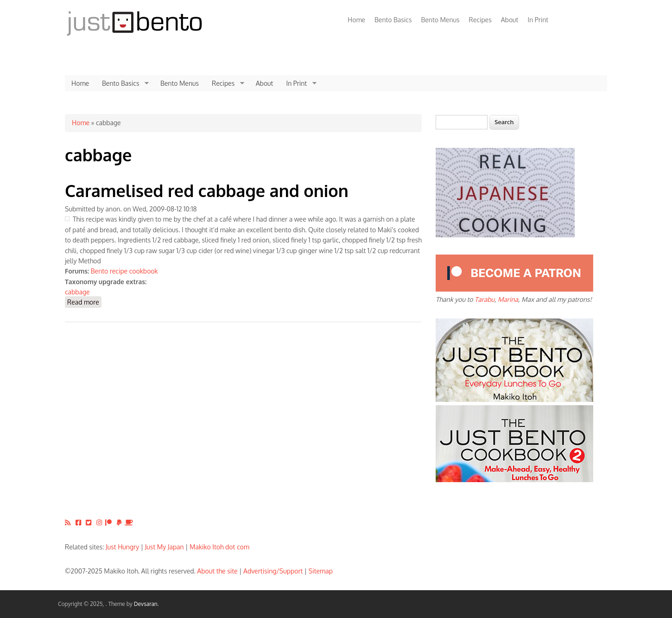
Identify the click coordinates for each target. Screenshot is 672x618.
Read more (84, 302)
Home (356, 20)
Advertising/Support (273, 571)
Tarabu (485, 299)
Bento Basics (393, 20)
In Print (538, 20)
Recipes (480, 20)
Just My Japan (165, 547)
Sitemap (321, 571)
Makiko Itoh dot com (219, 547)
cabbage (77, 292)
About (510, 20)
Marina (508, 299)
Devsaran (146, 604)
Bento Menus (440, 20)
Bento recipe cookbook (124, 271)
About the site (217, 571)
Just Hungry (122, 547)
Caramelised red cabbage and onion (207, 190)
